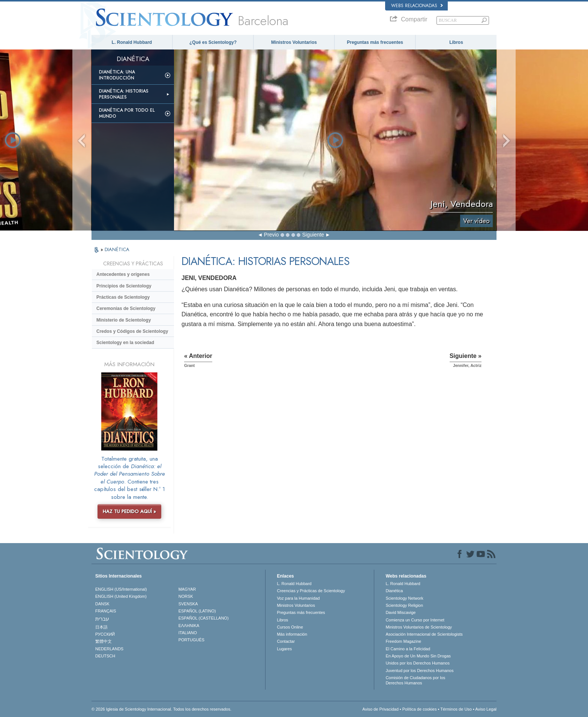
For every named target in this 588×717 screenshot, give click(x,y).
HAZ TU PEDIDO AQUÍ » (129, 511)
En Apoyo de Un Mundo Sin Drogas (418, 656)
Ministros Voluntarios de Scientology (419, 627)
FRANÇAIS (106, 611)
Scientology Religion (404, 605)
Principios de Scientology (124, 286)
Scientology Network (404, 598)
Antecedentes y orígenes (123, 274)
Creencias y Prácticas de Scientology (311, 591)
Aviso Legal (486, 709)
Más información (292, 634)
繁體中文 (103, 641)
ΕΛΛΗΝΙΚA (189, 626)
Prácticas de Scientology (123, 297)
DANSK (102, 604)
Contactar (286, 641)
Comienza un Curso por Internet (415, 620)
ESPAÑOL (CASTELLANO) (204, 618)
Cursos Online (290, 627)
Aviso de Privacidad (380, 709)
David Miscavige (400, 612)
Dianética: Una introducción (117, 75)
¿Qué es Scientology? (213, 42)
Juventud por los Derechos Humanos (419, 671)
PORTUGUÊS (191, 640)
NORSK (186, 596)
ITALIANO (188, 633)
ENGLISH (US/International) (121, 589)
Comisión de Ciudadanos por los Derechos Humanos (415, 680)
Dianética (394, 591)
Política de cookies (420, 709)
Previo (271, 235)
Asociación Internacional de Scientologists (424, 634)
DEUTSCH (105, 656)
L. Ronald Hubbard (132, 42)
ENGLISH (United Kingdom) (121, 596)
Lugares (284, 649)
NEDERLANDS (109, 649)
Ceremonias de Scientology (126, 308)
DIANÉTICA (117, 249)
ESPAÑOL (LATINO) (197, 611)
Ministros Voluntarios (294, 42)
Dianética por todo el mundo (127, 113)
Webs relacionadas (417, 6)
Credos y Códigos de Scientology (132, 331)
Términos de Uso (456, 709)
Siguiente (313, 235)
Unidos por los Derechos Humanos (418, 663)
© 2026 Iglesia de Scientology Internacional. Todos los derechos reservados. (161, 709)
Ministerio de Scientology (124, 320)
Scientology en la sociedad (125, 343)
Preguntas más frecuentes (375, 42)
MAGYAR (187, 589)
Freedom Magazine (403, 641)
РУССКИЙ (105, 634)
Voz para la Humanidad (298, 598)
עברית (102, 619)
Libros (456, 42)
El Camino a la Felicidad (408, 649)
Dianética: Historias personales (124, 94)
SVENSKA (188, 604)
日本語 (101, 627)
